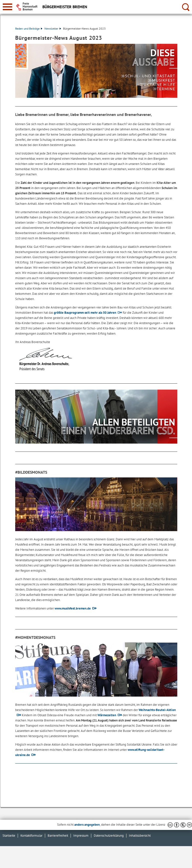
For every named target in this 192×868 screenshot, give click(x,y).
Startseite (9, 836)
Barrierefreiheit (58, 836)
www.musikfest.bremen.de (73, 608)
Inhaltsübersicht (140, 836)
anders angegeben (87, 825)
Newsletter (53, 28)
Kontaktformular (31, 836)
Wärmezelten (107, 715)
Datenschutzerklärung (109, 836)
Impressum (81, 836)
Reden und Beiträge (29, 28)
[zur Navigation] (7, 7)
